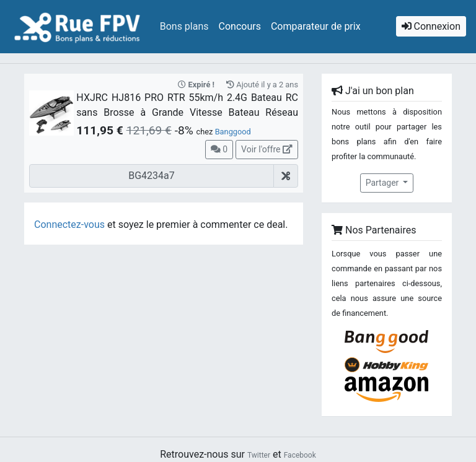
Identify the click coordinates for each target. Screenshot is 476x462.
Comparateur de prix (316, 26)
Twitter (259, 455)
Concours (240, 26)
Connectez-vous (69, 224)
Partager (383, 183)
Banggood (233, 132)
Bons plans (184, 26)
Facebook (300, 455)
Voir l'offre (267, 149)
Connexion (431, 26)
